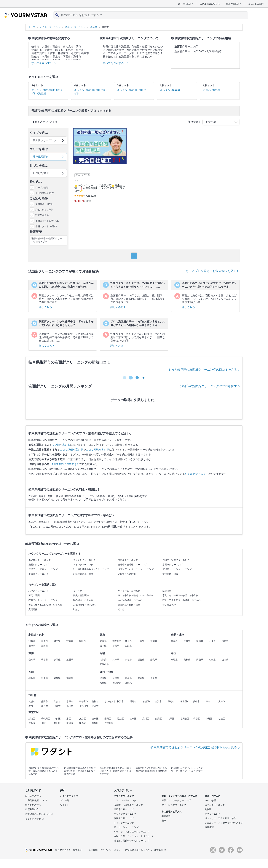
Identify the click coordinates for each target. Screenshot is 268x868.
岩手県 (57, 641)
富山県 (200, 641)
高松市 (70, 706)
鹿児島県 (117, 683)
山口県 (225, 660)
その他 (121, 609)
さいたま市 (110, 702)
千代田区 (46, 719)
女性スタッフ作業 (44, 210)
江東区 (133, 719)
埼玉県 (128, 641)
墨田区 (108, 719)
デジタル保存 (169, 605)
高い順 (66, 445)
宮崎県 (103, 683)
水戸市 (70, 702)
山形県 (32, 646)
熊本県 (141, 678)
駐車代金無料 (42, 215)
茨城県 (154, 641)
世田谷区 (185, 719)
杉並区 (222, 719)
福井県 (225, 641)
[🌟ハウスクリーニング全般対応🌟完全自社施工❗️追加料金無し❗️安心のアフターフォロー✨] (100, 167)
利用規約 (94, 850)
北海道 (32, 641)
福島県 (44, 646)
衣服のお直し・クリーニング (43, 600)
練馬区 (82, 723)
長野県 (187, 641)
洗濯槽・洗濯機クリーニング (132, 565)
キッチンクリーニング (84, 560)
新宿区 (32, 719)
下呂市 (67, 57)
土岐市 (51, 53)
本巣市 (46, 57)
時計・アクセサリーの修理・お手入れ (181, 600)
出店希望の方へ (234, 4)
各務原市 (63, 53)
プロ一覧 (65, 800)
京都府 (128, 660)
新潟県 (174, 641)
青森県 (44, 641)
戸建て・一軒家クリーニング (43, 569)
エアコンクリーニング (40, 560)
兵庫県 (116, 660)
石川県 (212, 641)
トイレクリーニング (83, 565)
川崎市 (133, 702)
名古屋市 (185, 702)
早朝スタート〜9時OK (46, 226)
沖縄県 (128, 683)
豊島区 (32, 723)
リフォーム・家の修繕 (129, 591)
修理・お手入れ (213, 796)
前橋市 (95, 702)
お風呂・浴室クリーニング (176, 560)
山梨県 (128, 646)
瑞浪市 (59, 50)
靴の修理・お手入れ (83, 600)
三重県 (70, 660)
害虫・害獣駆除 (81, 595)
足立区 (120, 719)
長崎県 (128, 678)
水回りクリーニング (173, 565)
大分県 (154, 678)
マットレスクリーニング (174, 805)
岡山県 (200, 660)
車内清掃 (166, 816)
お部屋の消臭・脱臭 (83, 574)
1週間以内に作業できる (66, 464)
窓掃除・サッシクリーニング (177, 569)
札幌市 (32, 702)
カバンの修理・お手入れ (130, 600)
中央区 (57, 719)
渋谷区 (196, 719)
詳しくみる (46, 307)
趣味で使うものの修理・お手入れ (45, 605)
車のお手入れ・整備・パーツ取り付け (137, 595)
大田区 (171, 719)
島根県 (187, 660)
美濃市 (48, 50)
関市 (79, 47)
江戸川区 (109, 723)
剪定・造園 (34, 595)
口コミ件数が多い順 (98, 450)
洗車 (164, 821)
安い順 (56, 445)
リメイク (78, 591)
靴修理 (208, 809)
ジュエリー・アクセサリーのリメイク (224, 823)
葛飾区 (95, 723)
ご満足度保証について (36, 800)
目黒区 (158, 719)
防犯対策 (167, 591)
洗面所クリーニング (39, 565)
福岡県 (103, 678)
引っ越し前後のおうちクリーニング (91, 569)
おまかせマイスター (197, 474)
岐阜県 (44, 660)
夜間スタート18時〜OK (47, 221)
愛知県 (32, 660)
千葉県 (141, 641)
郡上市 (56, 57)
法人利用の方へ (33, 805)
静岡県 (57, 660)
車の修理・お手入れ (172, 812)
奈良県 (154, 660)
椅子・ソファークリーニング (176, 800)
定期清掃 (33, 609)
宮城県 (70, 641)
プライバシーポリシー (112, 850)
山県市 (85, 53)
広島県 (212, 660)
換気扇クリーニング (128, 560)
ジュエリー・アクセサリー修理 (220, 818)
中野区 (209, 719)
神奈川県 (117, 641)
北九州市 (84, 706)
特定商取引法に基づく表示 (138, 850)
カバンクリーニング (215, 805)
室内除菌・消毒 (170, 574)
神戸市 (44, 706)
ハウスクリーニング (39, 591)
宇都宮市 (84, 702)
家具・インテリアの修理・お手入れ (180, 595)
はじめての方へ (186, 4)
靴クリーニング (213, 814)
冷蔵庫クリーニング (39, 574)
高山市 (56, 47)
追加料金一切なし (44, 204)
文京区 (82, 719)
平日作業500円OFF (45, 193)
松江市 (57, 706)
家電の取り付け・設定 (129, 605)
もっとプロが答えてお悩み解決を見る (212, 271)
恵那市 (80, 50)
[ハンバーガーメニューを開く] (259, 15)
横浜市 (120, 702)
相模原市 (147, 702)
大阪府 (103, 660)
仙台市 (57, 702)
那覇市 (95, 706)
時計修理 (209, 827)
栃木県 (103, 646)
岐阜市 (35, 47)
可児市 (75, 53)
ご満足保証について (210, 4)
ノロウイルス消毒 (127, 574)
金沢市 (158, 702)
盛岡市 (44, 702)
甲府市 (171, 702)
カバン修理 (210, 800)
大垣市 (46, 47)
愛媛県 (57, 678)
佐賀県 (116, 678)
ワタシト (65, 805)
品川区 (146, 719)
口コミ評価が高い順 (71, 450)
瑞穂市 (35, 57)
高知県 (70, 678)
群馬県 (116, 646)
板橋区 (70, 723)
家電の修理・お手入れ (84, 605)
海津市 (77, 57)
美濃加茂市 (38, 53)
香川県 (44, 678)
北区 (43, 723)
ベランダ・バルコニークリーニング (136, 569)
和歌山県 (104, 664)
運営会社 (160, 850)
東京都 (103, 641)
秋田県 (82, 641)
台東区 (95, 719)
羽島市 (69, 50)
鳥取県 (174, 660)
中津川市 (37, 50)
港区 (69, 719)
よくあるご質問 (256, 4)
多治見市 (68, 47)
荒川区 (57, 723)
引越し (76, 609)
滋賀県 (141, 660)
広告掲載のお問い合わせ (39, 814)
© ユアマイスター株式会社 (68, 850)
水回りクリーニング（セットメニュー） (134, 836)
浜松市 (196, 702)
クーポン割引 (42, 188)
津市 (208, 702)
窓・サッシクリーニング (126, 827)
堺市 (31, 706)
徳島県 (32, 678)
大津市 (222, 702)
